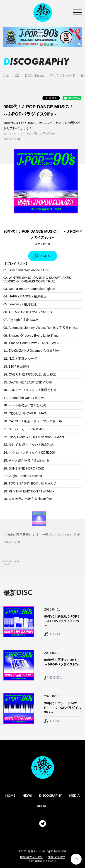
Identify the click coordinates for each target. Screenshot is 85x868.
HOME (10, 795)
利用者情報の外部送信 (43, 861)
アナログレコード (63, 75)
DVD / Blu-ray (35, 76)
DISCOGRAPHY (50, 795)
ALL (6, 76)
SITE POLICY (56, 857)
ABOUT (42, 806)
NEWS (27, 795)
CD (17, 76)
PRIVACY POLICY (31, 857)
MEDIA (74, 795)
